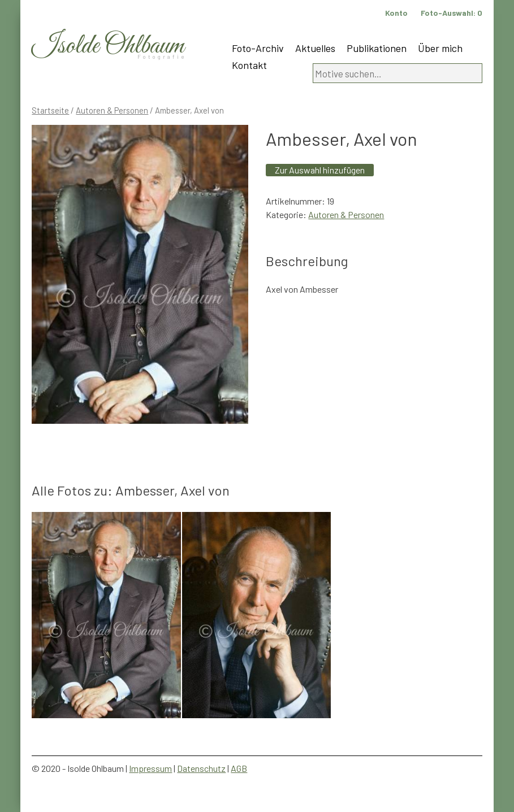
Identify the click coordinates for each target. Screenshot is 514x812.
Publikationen (377, 48)
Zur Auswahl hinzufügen (320, 170)
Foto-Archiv (258, 48)
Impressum (150, 768)
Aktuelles (315, 48)
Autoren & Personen (112, 110)
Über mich (440, 48)
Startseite (50, 110)
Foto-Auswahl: (452, 13)
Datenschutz (201, 768)
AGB (239, 768)
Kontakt (249, 65)
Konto (396, 13)
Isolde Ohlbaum (108, 46)
